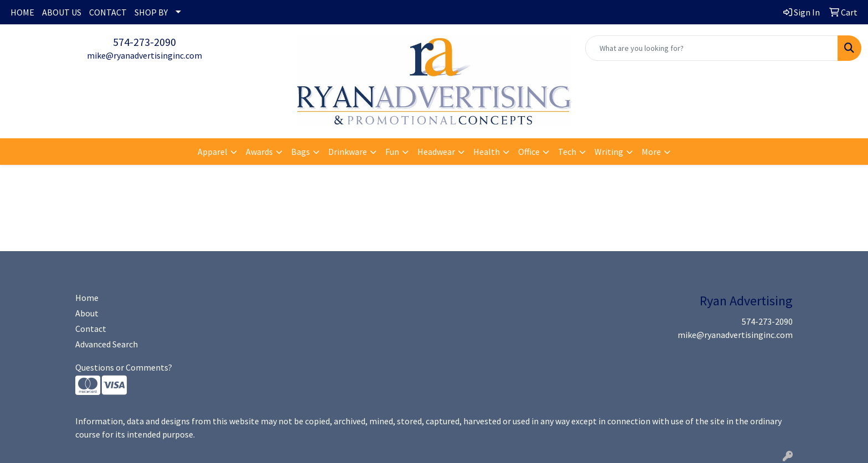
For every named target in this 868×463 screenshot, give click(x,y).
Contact (91, 329)
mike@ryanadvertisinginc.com (144, 55)
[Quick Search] (712, 48)
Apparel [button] (213, 152)
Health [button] (487, 152)
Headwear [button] (436, 152)
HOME (22, 12)
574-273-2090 (144, 42)
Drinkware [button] (348, 152)
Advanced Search (107, 344)
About (87, 313)
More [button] (651, 152)
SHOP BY (151, 12)
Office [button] (529, 152)
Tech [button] (567, 152)
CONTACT (108, 12)
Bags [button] (301, 152)
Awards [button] (259, 152)
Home (87, 298)
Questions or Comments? (124, 367)
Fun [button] (392, 152)
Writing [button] (609, 152)
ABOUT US (62, 12)
